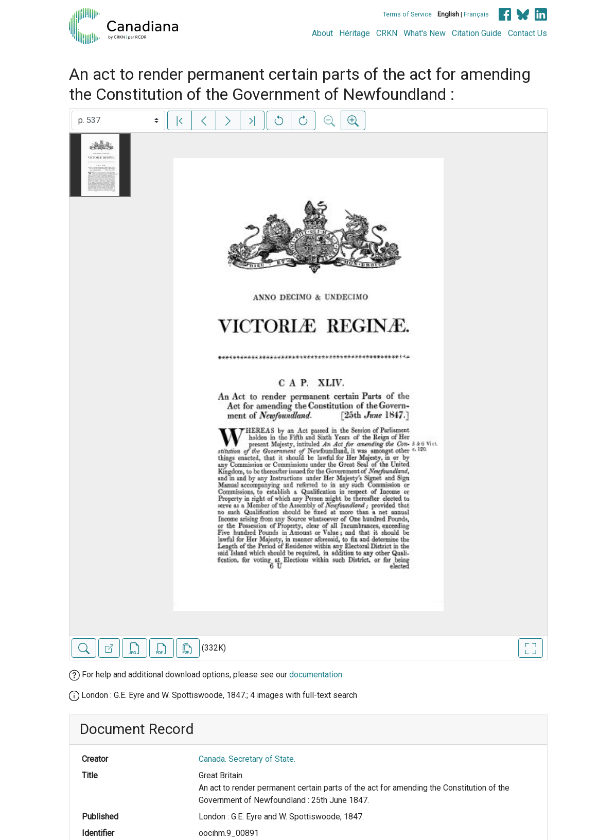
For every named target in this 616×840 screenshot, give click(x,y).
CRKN (387, 33)
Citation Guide (477, 33)
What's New (425, 33)
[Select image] (118, 120)
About (322, 33)
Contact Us (527, 33)
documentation (316, 675)
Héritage (355, 33)
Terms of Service (407, 14)
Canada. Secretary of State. (247, 759)
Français (476, 14)
